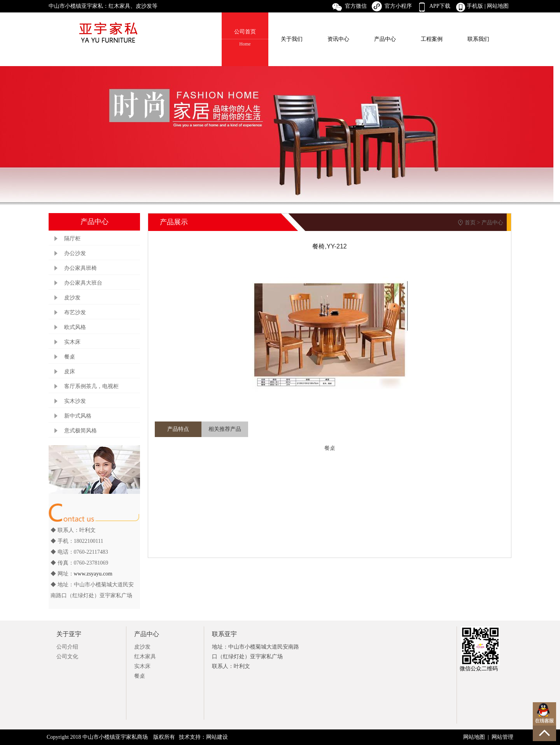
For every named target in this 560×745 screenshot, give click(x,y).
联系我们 (478, 39)
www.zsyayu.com (93, 574)
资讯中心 (338, 39)
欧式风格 (75, 327)
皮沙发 (72, 298)
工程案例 (432, 39)
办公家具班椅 (80, 268)
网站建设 (217, 737)
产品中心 (385, 39)
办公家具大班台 (83, 283)
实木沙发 (75, 401)
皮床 (70, 372)
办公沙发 (75, 253)
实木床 (72, 342)
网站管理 (502, 737)
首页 (470, 223)
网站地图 (499, 6)
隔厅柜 (72, 239)
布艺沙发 (75, 312)
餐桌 (70, 357)
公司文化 (67, 657)
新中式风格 (78, 416)
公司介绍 (67, 647)
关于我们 (292, 39)
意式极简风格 (80, 431)
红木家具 (145, 657)
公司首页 (245, 38)
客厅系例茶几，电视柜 (91, 386)
